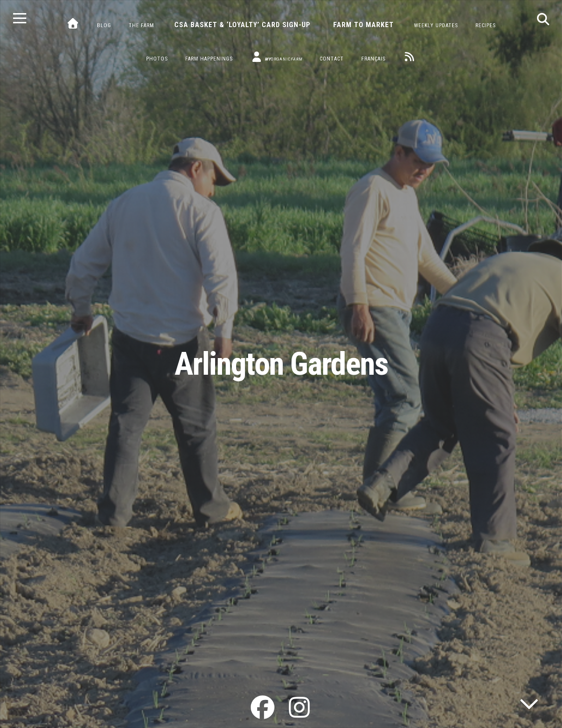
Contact (332, 59)
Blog (104, 25)
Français (373, 59)
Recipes (486, 25)
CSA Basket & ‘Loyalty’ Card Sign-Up (242, 25)
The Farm (141, 25)
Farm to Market (364, 25)
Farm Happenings (209, 59)
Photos (157, 59)
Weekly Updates (436, 25)
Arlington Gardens (281, 364)
